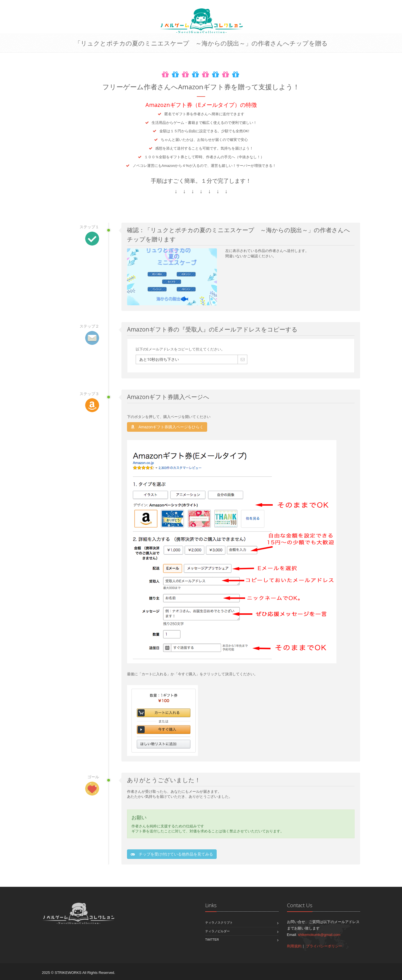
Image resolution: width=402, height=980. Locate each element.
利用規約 (294, 946)
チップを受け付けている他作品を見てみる (172, 854)
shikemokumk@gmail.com (319, 935)
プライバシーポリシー (324, 946)
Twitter (212, 940)
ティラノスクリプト (219, 923)
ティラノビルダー (217, 931)
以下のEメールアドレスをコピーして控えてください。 (180, 349)
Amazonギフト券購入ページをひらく (167, 427)
